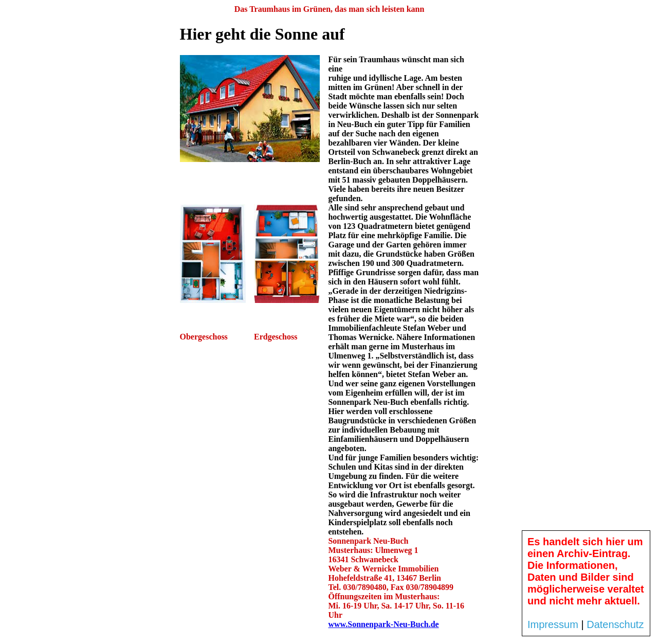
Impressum (553, 624)
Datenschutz (615, 624)
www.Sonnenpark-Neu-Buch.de (383, 624)
